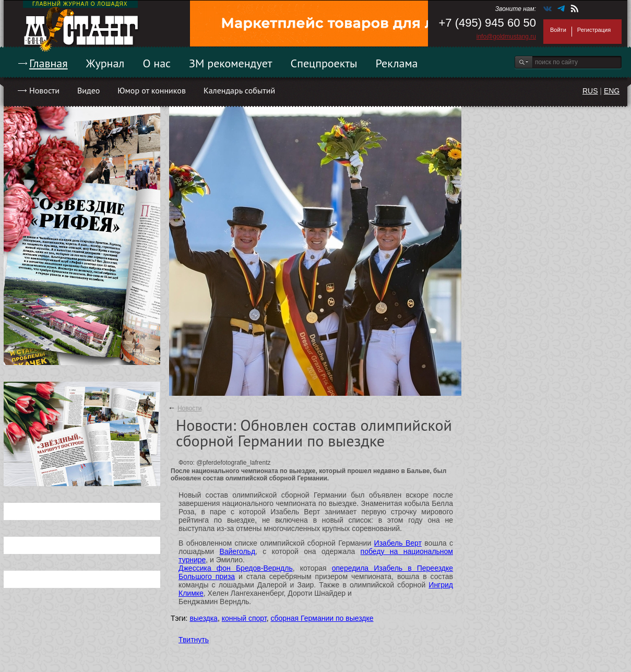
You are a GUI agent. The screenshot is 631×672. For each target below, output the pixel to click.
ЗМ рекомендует (231, 63)
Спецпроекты (324, 63)
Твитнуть (194, 640)
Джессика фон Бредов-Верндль (236, 568)
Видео (88, 90)
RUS (590, 91)
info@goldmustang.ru (506, 37)
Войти (558, 30)
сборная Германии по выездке (322, 618)
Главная (49, 63)
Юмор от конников (152, 90)
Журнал (105, 63)
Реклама (397, 63)
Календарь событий (239, 90)
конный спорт (244, 618)
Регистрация (594, 30)
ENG (612, 91)
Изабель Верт (398, 543)
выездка (203, 618)
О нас (157, 63)
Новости (44, 90)
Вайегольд (237, 551)
